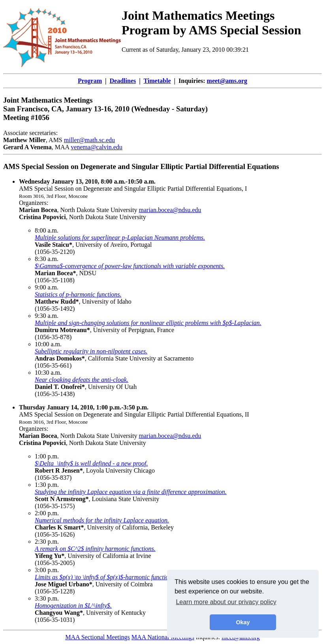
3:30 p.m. (47, 598)
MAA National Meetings (163, 637)
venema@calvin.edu (97, 147)
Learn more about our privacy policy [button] (226, 602)
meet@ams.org (227, 81)
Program (90, 81)
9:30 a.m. (47, 316)
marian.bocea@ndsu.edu (170, 210)
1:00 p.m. (47, 456)
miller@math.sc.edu (89, 140)
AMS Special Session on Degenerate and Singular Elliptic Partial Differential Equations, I (133, 185)
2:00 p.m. (47, 513)
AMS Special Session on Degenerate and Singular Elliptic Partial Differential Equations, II (134, 411)
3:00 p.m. (47, 570)
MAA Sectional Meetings (98, 637)
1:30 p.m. (47, 485)
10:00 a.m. (48, 344)
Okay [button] (243, 622)
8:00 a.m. (47, 230)
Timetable (157, 81)
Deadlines (123, 81)
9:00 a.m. (47, 287)
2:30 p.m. (47, 542)
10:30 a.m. (48, 373)
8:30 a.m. (47, 259)
